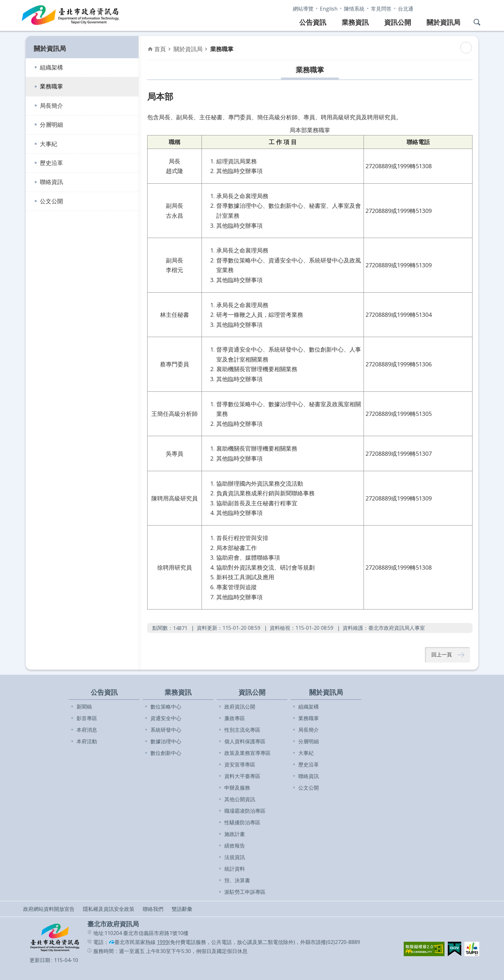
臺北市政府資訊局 (71, 15)
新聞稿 (84, 707)
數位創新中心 (166, 753)
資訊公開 (398, 22)
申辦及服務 (237, 788)
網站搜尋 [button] (477, 22)
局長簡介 (51, 105)
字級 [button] (464, 8)
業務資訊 (355, 22)
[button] (424, 949)
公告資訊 (313, 22)
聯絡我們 (153, 909)
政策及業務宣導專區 (248, 753)
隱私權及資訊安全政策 (109, 909)
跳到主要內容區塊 (3, 3)
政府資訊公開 (240, 707)
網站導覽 (303, 9)
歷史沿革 (51, 163)
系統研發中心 (166, 730)
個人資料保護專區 (245, 741)
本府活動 (87, 741)
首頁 (160, 49)
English (329, 9)
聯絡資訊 (51, 182)
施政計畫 (235, 834)
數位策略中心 (166, 707)
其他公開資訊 (240, 799)
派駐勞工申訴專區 (245, 892)
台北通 (406, 9)
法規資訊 (235, 857)
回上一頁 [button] (442, 655)
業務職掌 (51, 86)
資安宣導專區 (240, 765)
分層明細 (51, 124)
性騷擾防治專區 (242, 822)
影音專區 (87, 718)
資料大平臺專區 (242, 776)
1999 (163, 942)
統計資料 (235, 869)
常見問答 (381, 9)
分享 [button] (477, 8)
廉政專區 (235, 718)
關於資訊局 (443, 22)
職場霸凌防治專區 (245, 811)
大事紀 (49, 144)
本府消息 (87, 730)
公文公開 (51, 201)
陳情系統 (354, 9)
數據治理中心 (166, 741)
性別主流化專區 (242, 730)
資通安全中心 (166, 718)
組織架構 (51, 67)
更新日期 (40, 960)
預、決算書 (237, 880)
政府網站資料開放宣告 (49, 909)
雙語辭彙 (182, 909)
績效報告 (235, 846)
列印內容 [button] (466, 48)
